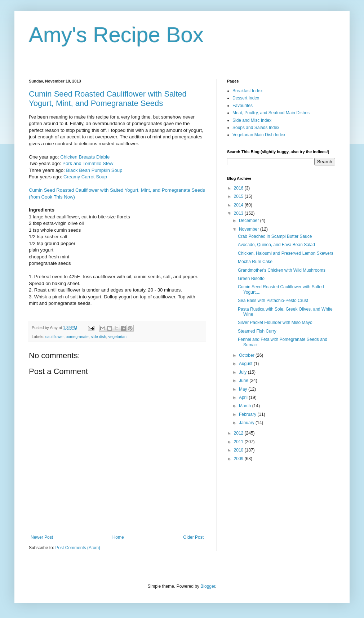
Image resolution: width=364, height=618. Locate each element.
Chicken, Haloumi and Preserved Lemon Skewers (286, 253)
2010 (239, 450)
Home (118, 537)
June (244, 381)
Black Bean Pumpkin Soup (94, 170)
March (246, 406)
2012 (239, 433)
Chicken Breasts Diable (85, 157)
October (247, 355)
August (246, 364)
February (248, 414)
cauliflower (54, 337)
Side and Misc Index (252, 120)
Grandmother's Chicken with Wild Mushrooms (282, 270)
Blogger (208, 586)
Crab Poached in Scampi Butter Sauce (275, 236)
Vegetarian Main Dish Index (259, 135)
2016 (239, 188)
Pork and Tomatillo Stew (88, 163)
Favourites (243, 106)
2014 (239, 205)
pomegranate (77, 337)
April (244, 397)
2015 (239, 196)
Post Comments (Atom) (78, 548)
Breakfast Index (247, 91)
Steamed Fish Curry (257, 331)
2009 (239, 459)
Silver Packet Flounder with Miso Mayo (275, 323)
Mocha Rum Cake (255, 262)
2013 (239, 213)
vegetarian (117, 337)
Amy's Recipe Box (116, 35)
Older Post (193, 537)
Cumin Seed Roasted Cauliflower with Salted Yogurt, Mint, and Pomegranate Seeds (108, 99)
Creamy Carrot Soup (85, 177)
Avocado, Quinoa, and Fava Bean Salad (276, 245)
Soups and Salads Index (256, 128)
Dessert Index (246, 98)
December (250, 221)
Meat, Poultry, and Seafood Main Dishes (271, 113)
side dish (99, 337)
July (243, 372)
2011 (239, 442)
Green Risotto (251, 279)
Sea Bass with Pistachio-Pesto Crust (273, 301)
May (244, 389)
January (247, 423)
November (250, 229)
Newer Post (42, 537)
